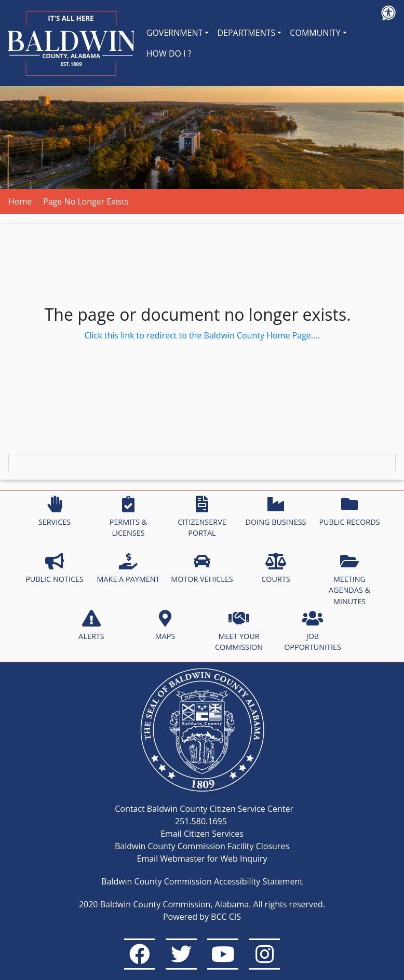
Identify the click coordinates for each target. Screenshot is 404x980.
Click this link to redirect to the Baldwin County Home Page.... (202, 335)
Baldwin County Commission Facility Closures (202, 846)
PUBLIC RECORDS (349, 511)
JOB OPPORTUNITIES (313, 631)
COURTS (275, 568)
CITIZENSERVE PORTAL (202, 517)
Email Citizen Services (202, 834)
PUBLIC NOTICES (55, 568)
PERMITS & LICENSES (129, 517)
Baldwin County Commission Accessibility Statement (202, 881)
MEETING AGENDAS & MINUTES (349, 580)
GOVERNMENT (175, 33)
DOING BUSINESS (275, 511)
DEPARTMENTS (246, 33)
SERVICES (55, 511)
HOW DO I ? (169, 53)
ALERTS (91, 625)
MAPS (165, 625)
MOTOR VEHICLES (202, 568)
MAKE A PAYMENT (129, 568)
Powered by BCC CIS (202, 917)
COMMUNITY (315, 33)
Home (20, 201)
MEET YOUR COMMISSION (239, 631)
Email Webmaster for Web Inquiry (202, 859)
